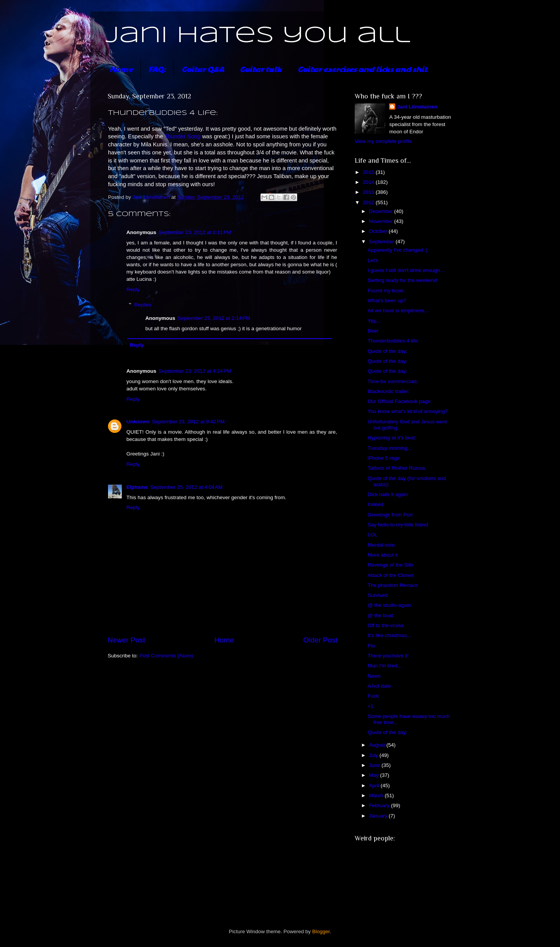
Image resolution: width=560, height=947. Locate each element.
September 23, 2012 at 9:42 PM (188, 422)
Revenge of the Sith (391, 565)
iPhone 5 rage (384, 458)
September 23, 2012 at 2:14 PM (214, 318)
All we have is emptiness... (398, 310)
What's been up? (387, 301)
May (374, 775)
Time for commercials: (393, 381)
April (375, 786)
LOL (373, 535)
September (382, 242)
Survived (378, 595)
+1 (371, 706)
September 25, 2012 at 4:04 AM (186, 487)
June (375, 765)
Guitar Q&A (203, 69)
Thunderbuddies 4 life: (393, 341)
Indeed (376, 504)
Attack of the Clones (391, 575)
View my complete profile (383, 141)
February (380, 805)
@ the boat (380, 615)
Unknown (138, 422)
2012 (369, 202)
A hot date (379, 686)
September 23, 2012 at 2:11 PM (195, 232)
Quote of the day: (388, 351)
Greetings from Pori (390, 515)
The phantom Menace (393, 585)
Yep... (374, 321)
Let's (373, 260)
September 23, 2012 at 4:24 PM (195, 371)
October (379, 231)
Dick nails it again (388, 494)
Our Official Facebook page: (400, 401)
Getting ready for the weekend (402, 280)
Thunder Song (182, 136)
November (382, 221)
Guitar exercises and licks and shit (362, 69)
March (377, 795)
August (378, 745)
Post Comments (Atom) (166, 656)
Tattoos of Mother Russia (396, 468)
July (374, 755)
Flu (371, 646)
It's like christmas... (390, 635)
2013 (369, 192)
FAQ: (157, 69)
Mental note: (382, 545)
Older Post (320, 640)
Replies (143, 305)
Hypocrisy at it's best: (392, 438)
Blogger (321, 931)
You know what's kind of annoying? (408, 411)
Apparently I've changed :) (398, 250)
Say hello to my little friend (398, 525)
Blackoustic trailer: (389, 391)
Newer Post (126, 640)
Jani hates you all (258, 36)
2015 (369, 172)
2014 (369, 182)
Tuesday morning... (390, 448)
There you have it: (388, 656)
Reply (133, 289)
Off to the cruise (386, 625)
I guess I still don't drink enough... (406, 270)
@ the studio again (389, 605)
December (382, 211)
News (374, 676)
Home (121, 69)
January (379, 816)
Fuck (373, 696)
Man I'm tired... (385, 666)
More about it (383, 555)
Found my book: (386, 291)
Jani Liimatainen (417, 107)
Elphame (137, 487)
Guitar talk (261, 69)
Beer (373, 331)
